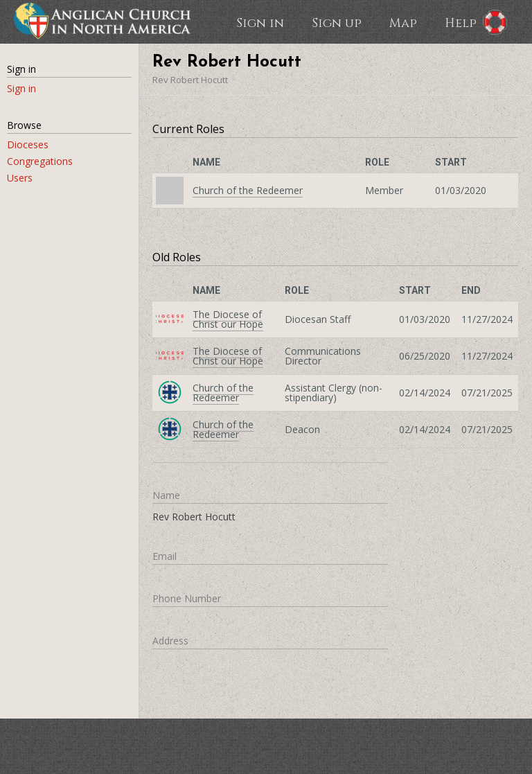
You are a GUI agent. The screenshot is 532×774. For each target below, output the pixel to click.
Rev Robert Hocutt (190, 80)
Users (20, 178)
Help (461, 22)
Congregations (40, 161)
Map (403, 22)
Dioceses (28, 144)
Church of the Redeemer (248, 190)
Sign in (260, 22)
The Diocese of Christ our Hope (228, 319)
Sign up (337, 22)
